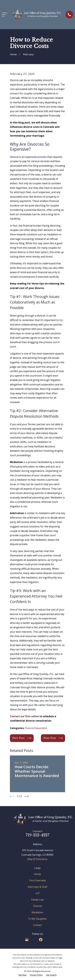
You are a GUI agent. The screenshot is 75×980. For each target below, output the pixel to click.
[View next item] (26, 796)
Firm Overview (37, 880)
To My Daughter (37, 919)
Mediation (37, 912)
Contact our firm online (24, 716)
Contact (37, 925)
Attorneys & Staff (37, 887)
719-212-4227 (37, 835)
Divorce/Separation (36, 728)
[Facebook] (41, 940)
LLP (37, 893)
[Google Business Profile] (27, 940)
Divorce (37, 906)
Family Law (37, 900)
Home (37, 874)
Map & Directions (37, 859)
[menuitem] (22, 975)
